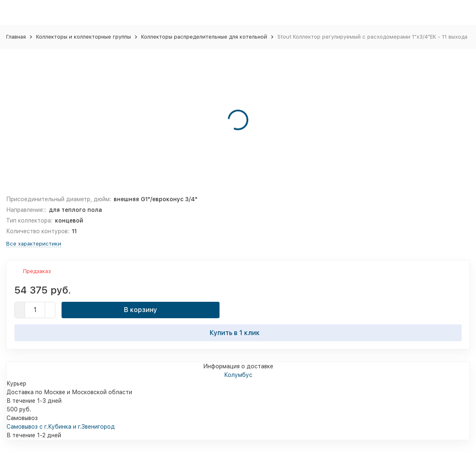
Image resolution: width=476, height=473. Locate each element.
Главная (16, 37)
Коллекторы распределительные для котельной (204, 37)
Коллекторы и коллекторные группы (84, 37)
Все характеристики (34, 244)
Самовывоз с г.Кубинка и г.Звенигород (61, 427)
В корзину (141, 310)
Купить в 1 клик (238, 333)
